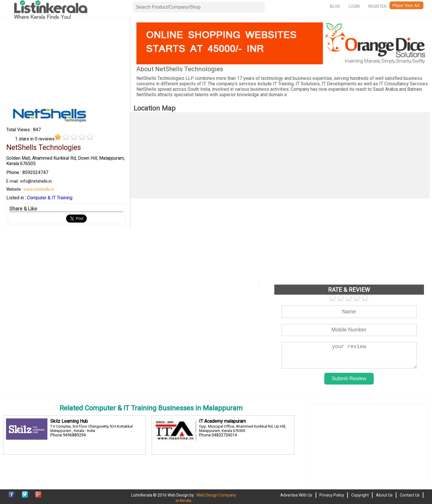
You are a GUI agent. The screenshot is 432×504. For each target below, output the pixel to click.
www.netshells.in (39, 189)
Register (377, 6)
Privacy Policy (332, 495)
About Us (384, 495)
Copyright (360, 495)
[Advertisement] (66, 63)
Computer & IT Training (50, 198)
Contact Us (410, 495)
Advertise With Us (296, 495)
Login (354, 6)
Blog (335, 6)
